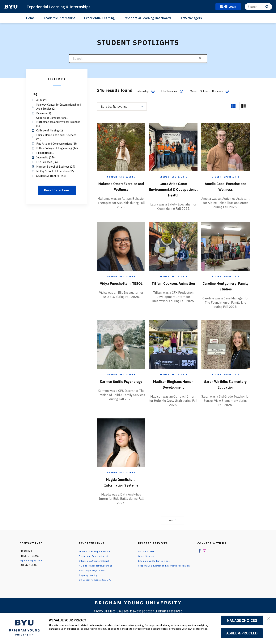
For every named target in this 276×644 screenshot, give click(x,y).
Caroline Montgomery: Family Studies (226, 293)
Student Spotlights (121, 176)
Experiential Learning (100, 18)
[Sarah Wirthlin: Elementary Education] (225, 354)
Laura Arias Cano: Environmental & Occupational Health (173, 189)
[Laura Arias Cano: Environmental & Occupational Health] (173, 146)
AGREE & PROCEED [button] (242, 633)
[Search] (258, 7)
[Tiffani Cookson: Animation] (173, 250)
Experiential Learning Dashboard (147, 18)
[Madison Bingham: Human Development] (173, 354)
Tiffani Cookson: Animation (173, 290)
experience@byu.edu (32, 577)
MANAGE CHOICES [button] (242, 620)
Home (30, 18)
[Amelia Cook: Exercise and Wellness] (225, 146)
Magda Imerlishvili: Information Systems (121, 497)
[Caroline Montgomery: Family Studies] (225, 250)
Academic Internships (59, 18)
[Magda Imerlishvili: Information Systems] (121, 458)
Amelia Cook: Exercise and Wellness (225, 189)
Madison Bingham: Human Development (173, 394)
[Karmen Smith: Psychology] (121, 354)
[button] (270, 620)
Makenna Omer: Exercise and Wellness (121, 189)
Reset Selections (57, 190)
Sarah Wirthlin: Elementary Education (225, 396)
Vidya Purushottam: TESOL (121, 290)
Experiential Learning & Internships (64, 7)
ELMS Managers (191, 18)
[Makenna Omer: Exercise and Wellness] (121, 146)
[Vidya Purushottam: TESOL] (121, 250)
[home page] (11, 7)
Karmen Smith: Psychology (121, 394)
